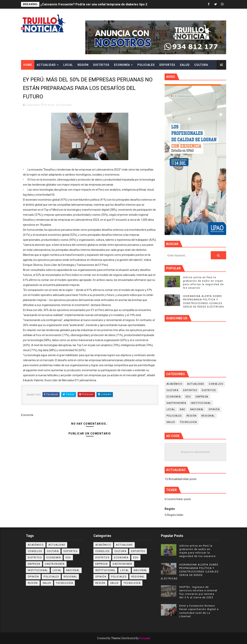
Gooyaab (145, 638)
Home (28, 65)
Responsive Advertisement (195, 452)
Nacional (197, 409)
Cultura (201, 65)
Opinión (214, 409)
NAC (183, 409)
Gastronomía (176, 403)
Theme (116, 638)
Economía (122, 65)
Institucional (201, 403)
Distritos (101, 65)
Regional (208, 416)
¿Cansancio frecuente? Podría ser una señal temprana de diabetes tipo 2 (94, 4)
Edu (188, 397)
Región (83, 65)
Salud (185, 65)
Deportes (167, 65)
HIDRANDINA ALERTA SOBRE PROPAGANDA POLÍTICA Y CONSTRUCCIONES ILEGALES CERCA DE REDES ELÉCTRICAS (190, 572)
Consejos (216, 384)
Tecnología (188, 422)
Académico (175, 384)
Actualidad (46, 65)
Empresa (202, 397)
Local (68, 65)
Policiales (146, 65)
